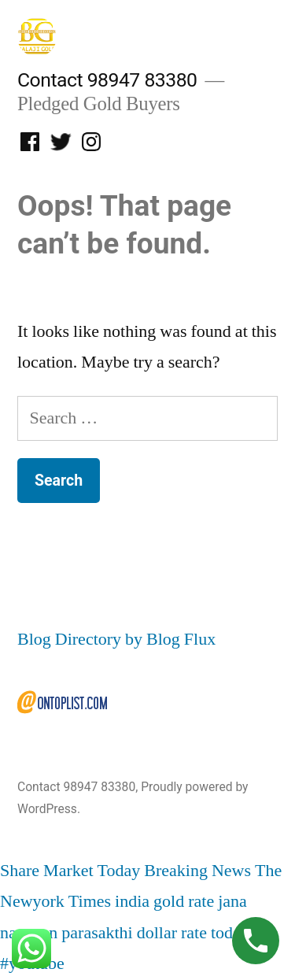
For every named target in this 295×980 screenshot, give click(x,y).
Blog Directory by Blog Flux (116, 639)
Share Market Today (70, 871)
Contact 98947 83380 (107, 80)
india (132, 901)
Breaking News (197, 871)
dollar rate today (193, 933)
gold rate (184, 901)
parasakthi (97, 933)
